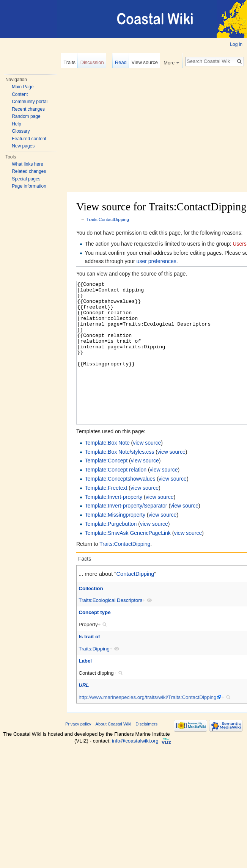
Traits (69, 62)
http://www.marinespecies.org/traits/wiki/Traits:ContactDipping (147, 726)
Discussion (92, 62)
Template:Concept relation (116, 498)
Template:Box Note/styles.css (119, 480)
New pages (23, 146)
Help (17, 124)
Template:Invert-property (113, 525)
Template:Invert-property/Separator (126, 534)
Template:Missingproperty (115, 543)
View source (144, 62)
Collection (91, 617)
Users (240, 244)
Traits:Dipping (94, 677)
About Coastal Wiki (114, 752)
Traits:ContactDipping (108, 219)
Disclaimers (146, 752)
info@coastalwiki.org (135, 769)
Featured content (29, 139)
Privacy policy (78, 752)
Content (20, 94)
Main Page (23, 87)
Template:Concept (106, 489)
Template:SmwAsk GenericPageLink (127, 561)
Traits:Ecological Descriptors (110, 629)
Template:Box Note (107, 471)
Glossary (21, 131)
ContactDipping (135, 602)
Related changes (29, 171)
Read (121, 62)
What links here (28, 164)
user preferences (157, 261)
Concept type (94, 641)
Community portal (30, 102)
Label (85, 689)
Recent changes (28, 109)
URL (84, 714)
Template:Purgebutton (111, 552)
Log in (236, 44)
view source (147, 471)
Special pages (26, 179)
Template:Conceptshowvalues (120, 507)
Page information (29, 186)
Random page (26, 116)
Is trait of (89, 665)
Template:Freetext (106, 516)
